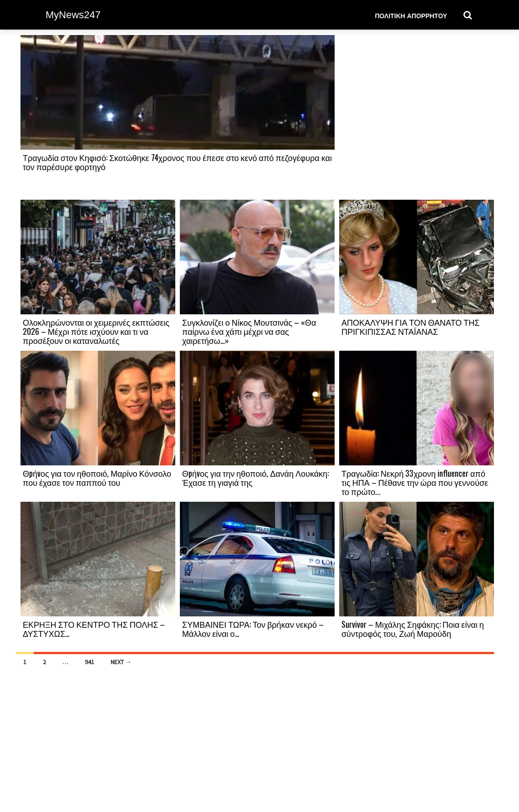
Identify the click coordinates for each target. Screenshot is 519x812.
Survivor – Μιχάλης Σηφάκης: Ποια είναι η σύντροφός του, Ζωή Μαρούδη (413, 629)
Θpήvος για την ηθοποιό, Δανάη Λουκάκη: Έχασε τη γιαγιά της (255, 478)
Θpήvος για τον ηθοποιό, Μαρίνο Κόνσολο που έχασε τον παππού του (97, 478)
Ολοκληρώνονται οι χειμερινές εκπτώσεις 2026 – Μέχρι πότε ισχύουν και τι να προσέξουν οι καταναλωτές (96, 331)
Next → (121, 662)
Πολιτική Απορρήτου (411, 15)
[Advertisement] (417, 117)
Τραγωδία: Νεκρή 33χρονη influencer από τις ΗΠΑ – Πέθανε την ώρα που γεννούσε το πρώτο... (415, 482)
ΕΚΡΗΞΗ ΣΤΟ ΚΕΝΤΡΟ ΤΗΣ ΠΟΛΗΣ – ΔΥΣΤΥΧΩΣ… (94, 629)
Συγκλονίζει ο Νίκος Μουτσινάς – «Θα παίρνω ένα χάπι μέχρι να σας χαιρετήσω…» (249, 331)
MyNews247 (73, 15)
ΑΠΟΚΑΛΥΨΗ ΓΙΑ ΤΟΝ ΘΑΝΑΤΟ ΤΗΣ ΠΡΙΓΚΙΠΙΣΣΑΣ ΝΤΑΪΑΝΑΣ (410, 327)
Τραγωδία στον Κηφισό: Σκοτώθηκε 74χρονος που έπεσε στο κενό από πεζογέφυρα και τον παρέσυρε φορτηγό (177, 162)
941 (89, 662)
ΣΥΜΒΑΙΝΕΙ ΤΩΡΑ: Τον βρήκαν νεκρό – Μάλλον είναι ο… (253, 629)
